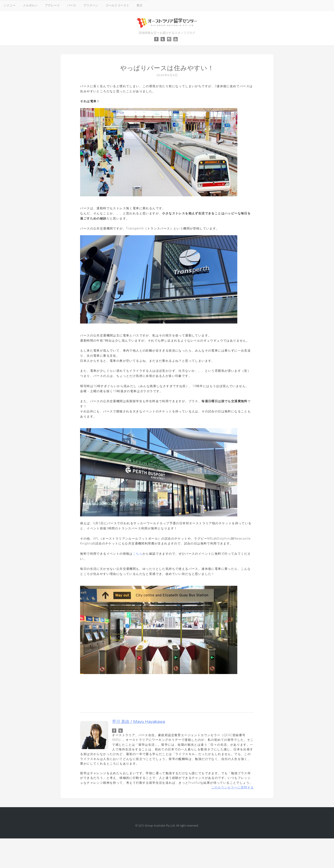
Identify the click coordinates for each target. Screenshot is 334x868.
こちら (138, 554)
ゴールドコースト (117, 5)
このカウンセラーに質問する (232, 787)
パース (72, 5)
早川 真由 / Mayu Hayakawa (139, 721)
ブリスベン (91, 5)
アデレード (52, 5)
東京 (140, 5)
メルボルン (30, 5)
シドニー (10, 5)
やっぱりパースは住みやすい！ (167, 68)
